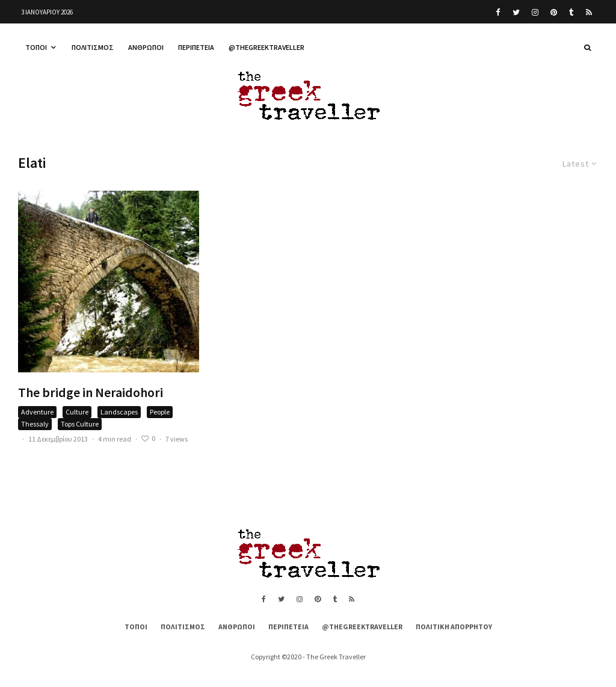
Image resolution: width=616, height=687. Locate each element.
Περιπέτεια (196, 47)
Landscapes (119, 412)
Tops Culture (80, 424)
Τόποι (36, 47)
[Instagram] (535, 12)
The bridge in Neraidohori (91, 392)
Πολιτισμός (93, 47)
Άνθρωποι (146, 47)
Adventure (37, 412)
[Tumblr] (571, 12)
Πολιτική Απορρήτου (454, 627)
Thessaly (35, 424)
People (160, 412)
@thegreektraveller (266, 47)
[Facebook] (498, 12)
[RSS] (589, 12)
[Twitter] (516, 12)
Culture (77, 412)
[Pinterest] (554, 12)
